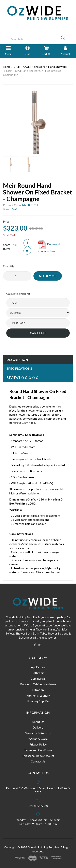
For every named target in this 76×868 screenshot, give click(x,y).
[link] (35, 645)
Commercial (38, 678)
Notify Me (48, 276)
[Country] (38, 313)
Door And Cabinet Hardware (38, 684)
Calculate (38, 333)
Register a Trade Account (38, 756)
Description (17, 360)
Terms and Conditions (38, 750)
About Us (38, 722)
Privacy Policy (38, 744)
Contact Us (38, 761)
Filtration (38, 690)
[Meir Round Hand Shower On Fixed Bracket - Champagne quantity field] (17, 276)
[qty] (38, 303)
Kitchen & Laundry (38, 695)
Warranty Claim (38, 739)
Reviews (23, 377)
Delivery (38, 727)
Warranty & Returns (38, 733)
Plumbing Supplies (38, 701)
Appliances (38, 667)
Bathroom (38, 673)
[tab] (38, 360)
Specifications (19, 368)
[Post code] (38, 323)
